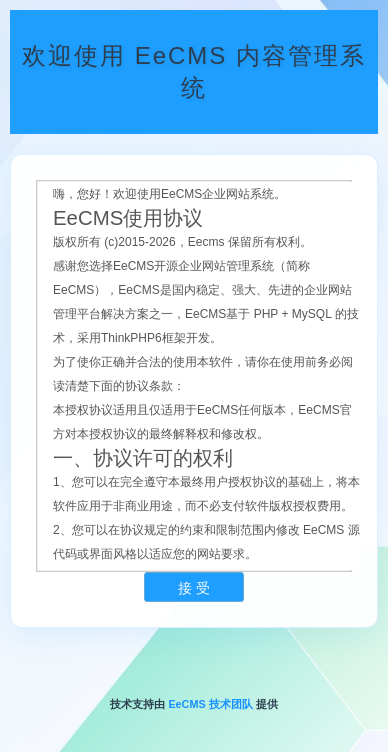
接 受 (194, 588)
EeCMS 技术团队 (210, 704)
